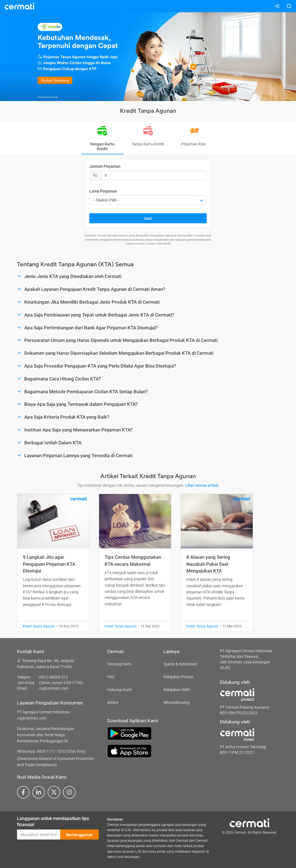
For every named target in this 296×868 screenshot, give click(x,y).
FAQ (111, 677)
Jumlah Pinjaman (105, 166)
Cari (148, 219)
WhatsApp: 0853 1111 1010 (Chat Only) (51, 751)
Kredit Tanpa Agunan (39, 626)
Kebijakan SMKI (177, 690)
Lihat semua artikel (202, 485)
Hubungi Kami (119, 690)
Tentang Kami (119, 664)
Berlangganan (80, 835)
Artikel (113, 702)
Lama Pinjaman (103, 191)
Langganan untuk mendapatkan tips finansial (53, 822)
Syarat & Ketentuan (180, 664)
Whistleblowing (177, 702)
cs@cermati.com (54, 688)
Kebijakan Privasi (178, 677)
